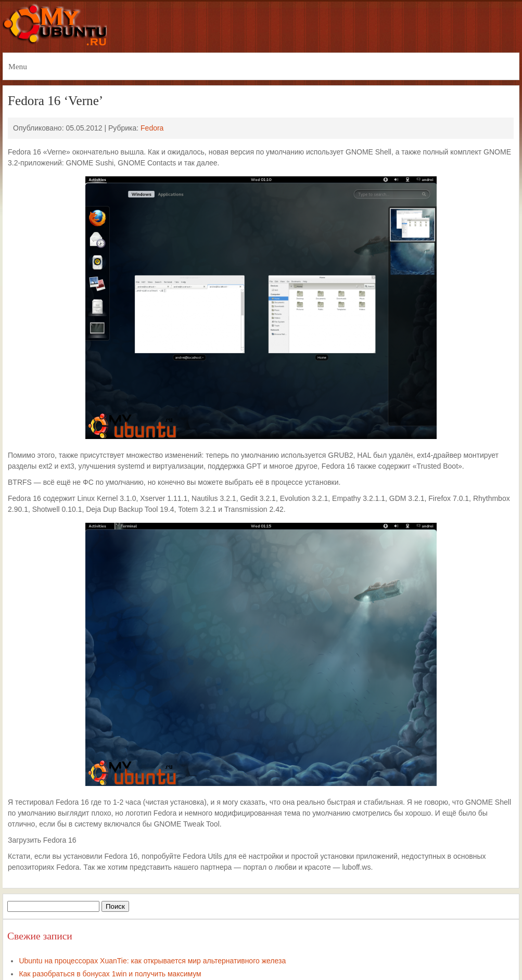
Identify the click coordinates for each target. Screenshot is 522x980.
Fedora (152, 128)
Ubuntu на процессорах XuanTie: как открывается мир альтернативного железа (152, 961)
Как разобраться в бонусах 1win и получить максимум (110, 974)
